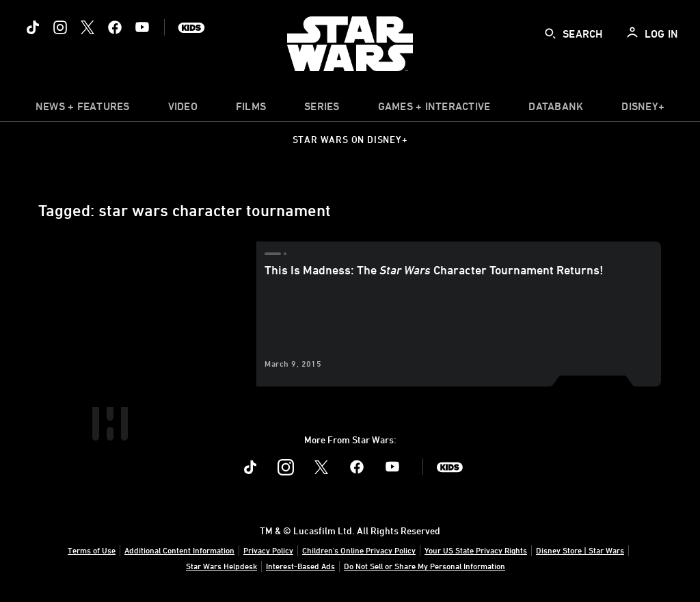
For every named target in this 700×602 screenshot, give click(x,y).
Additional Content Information (179, 550)
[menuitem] (183, 109)
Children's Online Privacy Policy (359, 550)
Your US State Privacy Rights (476, 550)
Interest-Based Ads (300, 566)
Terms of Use (92, 550)
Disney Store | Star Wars (580, 550)
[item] (83, 109)
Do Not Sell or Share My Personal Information (425, 566)
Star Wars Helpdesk (221, 566)
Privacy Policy (268, 550)
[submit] (550, 34)
